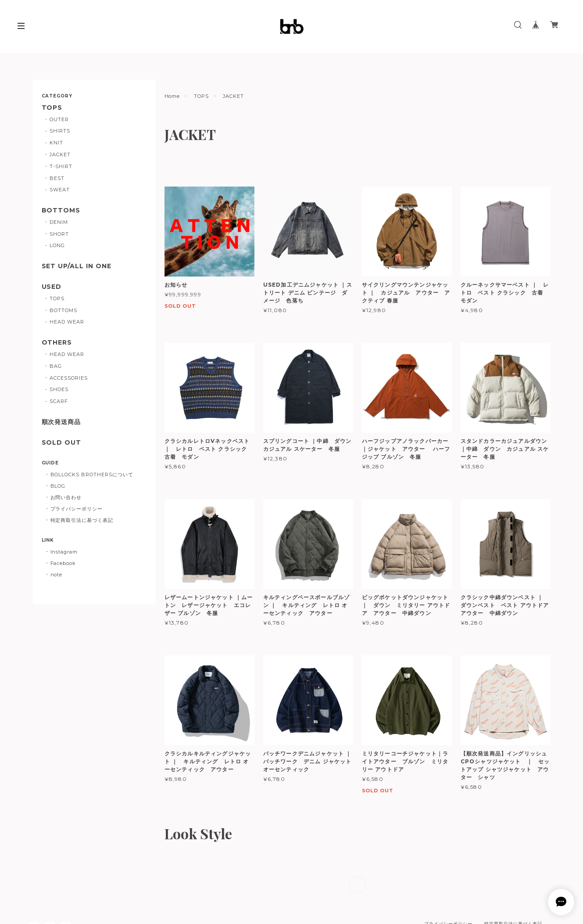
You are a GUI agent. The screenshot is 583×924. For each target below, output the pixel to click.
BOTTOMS (61, 210)
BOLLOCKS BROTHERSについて (92, 475)
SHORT (59, 234)
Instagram (64, 552)
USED (52, 287)
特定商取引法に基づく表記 (82, 520)
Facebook (63, 563)
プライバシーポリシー (77, 509)
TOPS (201, 96)
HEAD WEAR (67, 322)
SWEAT (60, 190)
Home (172, 96)
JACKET (60, 155)
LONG (57, 245)
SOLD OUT (62, 443)
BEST (57, 178)
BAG (56, 366)
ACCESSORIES (69, 378)
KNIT (56, 143)
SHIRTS (60, 131)
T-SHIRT (61, 166)
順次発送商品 (61, 422)
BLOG (58, 486)
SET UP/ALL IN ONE (77, 266)
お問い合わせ (66, 497)
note (57, 575)
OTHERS (57, 343)
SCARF (59, 401)
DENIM (59, 222)
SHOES (59, 389)
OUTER (59, 119)
